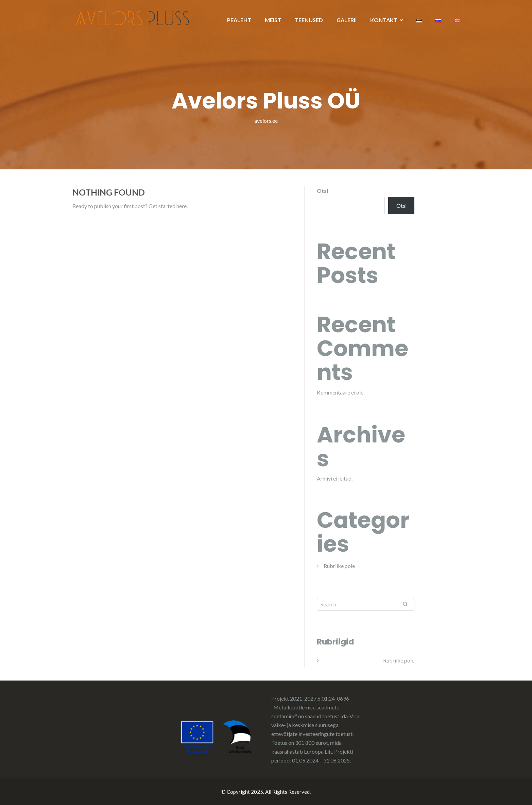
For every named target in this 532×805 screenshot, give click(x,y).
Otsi (322, 191)
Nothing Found (109, 192)
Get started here (168, 206)
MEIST (273, 20)
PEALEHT (239, 20)
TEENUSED (309, 20)
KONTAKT (384, 20)
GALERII (347, 20)
